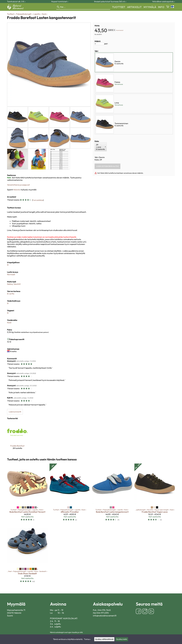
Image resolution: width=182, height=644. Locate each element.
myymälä (150, 7)
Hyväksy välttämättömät (104, 639)
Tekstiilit (17, 284)
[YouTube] (151, 612)
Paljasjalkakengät (24, 14)
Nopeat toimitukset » (60, 2)
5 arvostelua (38, 200)
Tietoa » (87, 639)
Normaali (11, 274)
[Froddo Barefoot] (17, 438)
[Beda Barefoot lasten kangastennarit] (112, 493)
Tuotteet (119, 7)
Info (161, 7)
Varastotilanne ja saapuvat (18, 185)
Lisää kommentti (15, 412)
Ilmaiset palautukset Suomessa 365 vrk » (110, 2)
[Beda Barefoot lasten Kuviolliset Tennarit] (27, 493)
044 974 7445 (104, 610)
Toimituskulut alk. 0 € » (16, 2)
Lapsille (37, 14)
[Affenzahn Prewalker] (70, 493)
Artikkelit (134, 7)
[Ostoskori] (168, 7)
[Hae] (83, 7)
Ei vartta (11, 294)
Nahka (10, 284)
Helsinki (17, 190)
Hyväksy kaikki (122, 639)
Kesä (45, 14)
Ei (8, 265)
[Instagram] (145, 612)
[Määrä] (99, 44)
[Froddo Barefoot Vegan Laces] (155, 493)
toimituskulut (120, 30)
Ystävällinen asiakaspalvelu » (164, 2)
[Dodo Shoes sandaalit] (27, 555)
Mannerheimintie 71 (16, 610)
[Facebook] (138, 612)
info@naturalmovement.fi (105, 616)
